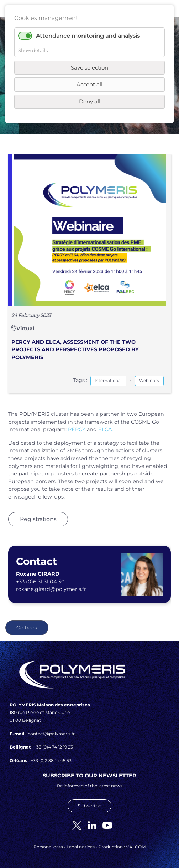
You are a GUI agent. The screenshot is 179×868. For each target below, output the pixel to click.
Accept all (89, 84)
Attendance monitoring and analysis (88, 36)
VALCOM (136, 847)
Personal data (48, 847)
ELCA (105, 429)
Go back (27, 628)
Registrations (38, 519)
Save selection (89, 68)
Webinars (149, 381)
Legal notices (81, 847)
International (108, 381)
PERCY (77, 429)
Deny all (90, 101)
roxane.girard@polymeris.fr (51, 589)
